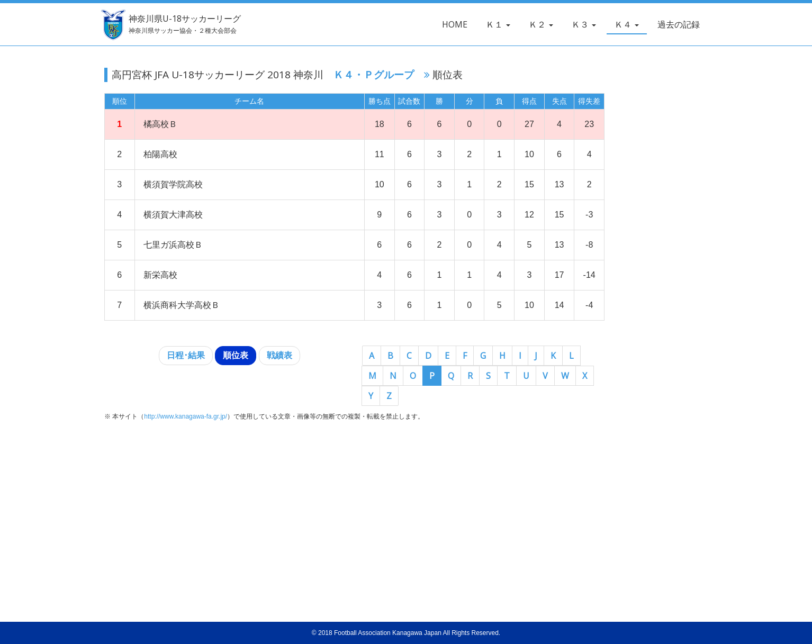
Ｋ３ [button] (584, 24)
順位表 (236, 355)
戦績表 (279, 355)
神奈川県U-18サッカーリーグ (181, 24)
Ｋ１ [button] (498, 24)
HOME (455, 24)
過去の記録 (679, 24)
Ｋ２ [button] (541, 24)
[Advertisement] (700, 252)
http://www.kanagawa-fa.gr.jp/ (186, 416)
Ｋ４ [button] (627, 24)
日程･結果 (186, 355)
